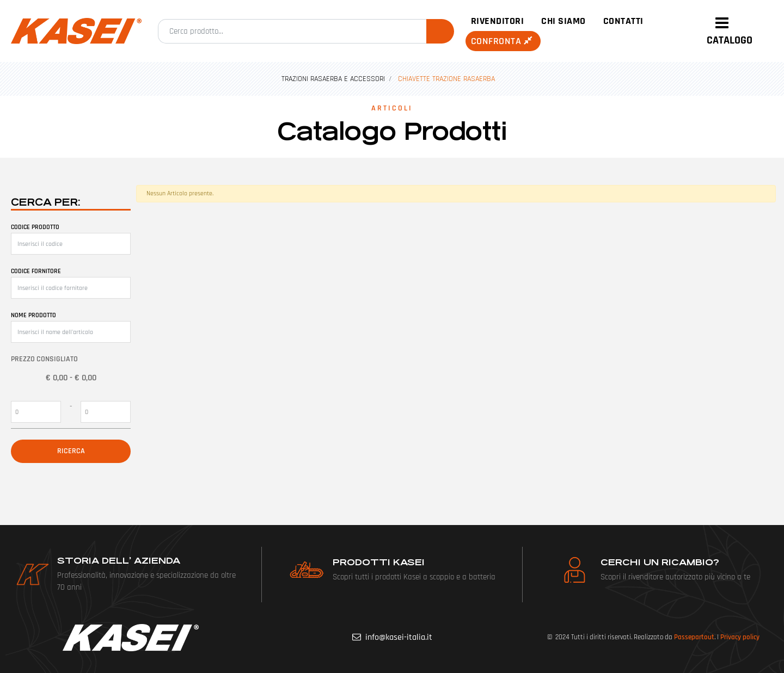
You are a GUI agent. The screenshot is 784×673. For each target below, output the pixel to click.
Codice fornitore (36, 271)
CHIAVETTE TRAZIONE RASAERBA (446, 79)
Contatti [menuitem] (623, 21)
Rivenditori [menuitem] (498, 21)
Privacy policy (740, 637)
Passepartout (694, 637)
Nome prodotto (33, 315)
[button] (440, 31)
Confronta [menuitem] (503, 41)
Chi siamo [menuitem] (563, 21)
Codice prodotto (35, 227)
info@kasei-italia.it (399, 637)
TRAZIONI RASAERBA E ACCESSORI (333, 79)
